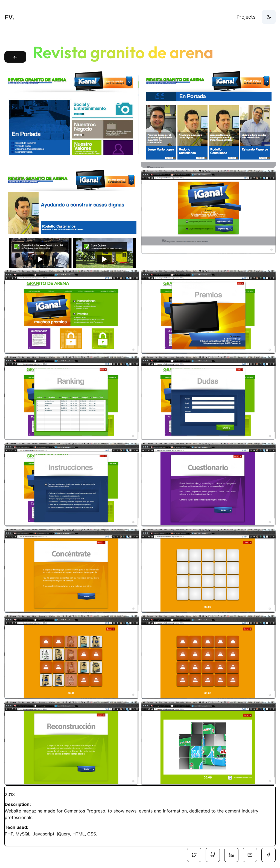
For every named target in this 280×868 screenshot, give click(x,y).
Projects (246, 17)
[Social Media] (194, 855)
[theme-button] (269, 17)
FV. (9, 17)
